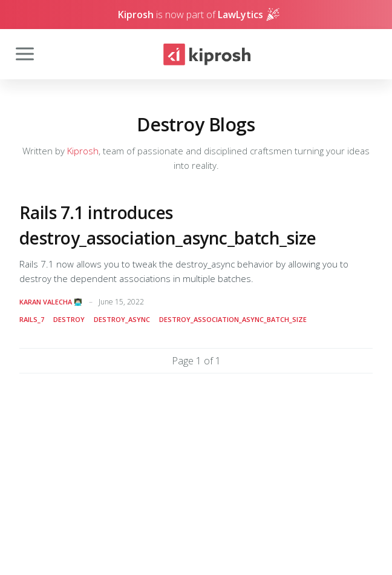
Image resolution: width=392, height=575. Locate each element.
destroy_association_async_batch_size (233, 319)
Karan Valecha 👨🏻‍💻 (51, 302)
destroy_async (122, 319)
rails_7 (32, 319)
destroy (69, 319)
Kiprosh (83, 151)
